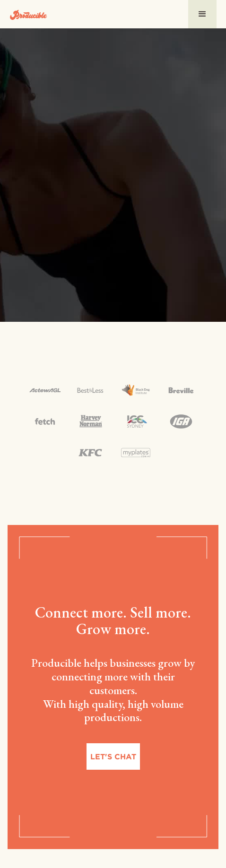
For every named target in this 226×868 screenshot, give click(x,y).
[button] (202, 14)
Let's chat (113, 756)
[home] (28, 14)
